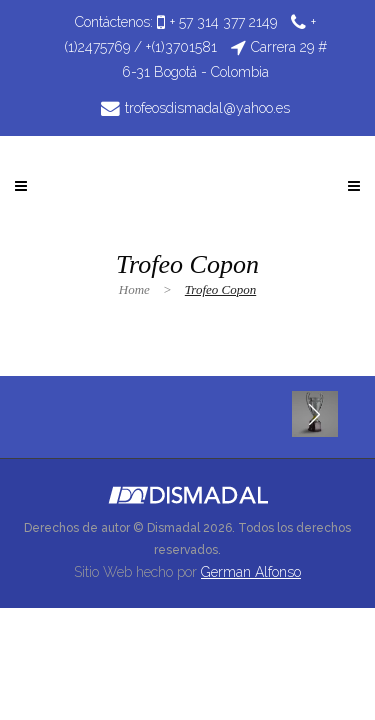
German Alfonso (251, 572)
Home (134, 289)
